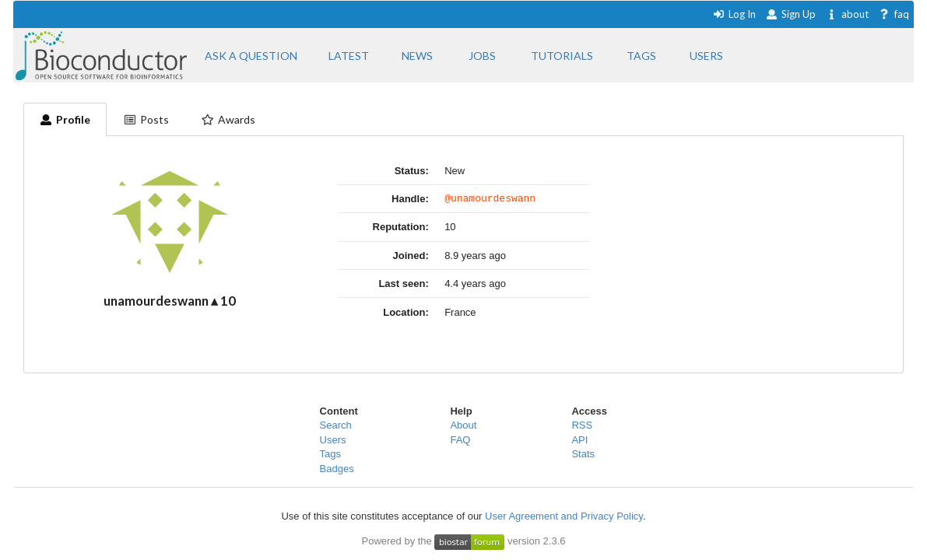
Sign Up (791, 14)
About (463, 425)
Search (336, 425)
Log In (734, 14)
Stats (583, 454)
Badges (337, 469)
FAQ (460, 440)
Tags (330, 454)
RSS (582, 425)
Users (333, 440)
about (847, 14)
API (579, 440)
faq (894, 14)
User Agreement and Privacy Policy (564, 516)
